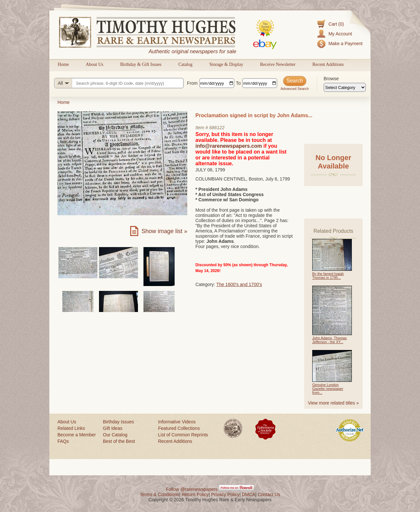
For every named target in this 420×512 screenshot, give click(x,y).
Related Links (71, 428)
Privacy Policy (225, 494)
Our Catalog (115, 435)
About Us (94, 64)
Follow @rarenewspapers (192, 489)
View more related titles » (334, 403)
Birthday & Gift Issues (141, 64)
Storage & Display (226, 64)
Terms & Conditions (160, 494)
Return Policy (195, 494)
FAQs (63, 441)
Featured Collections (179, 428)
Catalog (185, 64)
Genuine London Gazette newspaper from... (328, 389)
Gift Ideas (113, 428)
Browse (331, 79)
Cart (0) (336, 24)
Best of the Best (119, 441)
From (192, 83)
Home (63, 64)
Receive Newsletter (278, 64)
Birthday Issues (118, 422)
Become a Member (77, 435)
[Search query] (119, 83)
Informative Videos (177, 422)
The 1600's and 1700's (239, 284)
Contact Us (269, 494)
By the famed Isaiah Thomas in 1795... (328, 276)
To (238, 83)
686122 (217, 128)
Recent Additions (328, 64)
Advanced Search (295, 89)
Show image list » (164, 231)
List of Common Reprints (183, 435)
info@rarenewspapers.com (229, 146)
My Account (340, 34)
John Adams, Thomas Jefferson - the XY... (329, 340)
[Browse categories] (345, 87)
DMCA (248, 494)
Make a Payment (346, 44)
